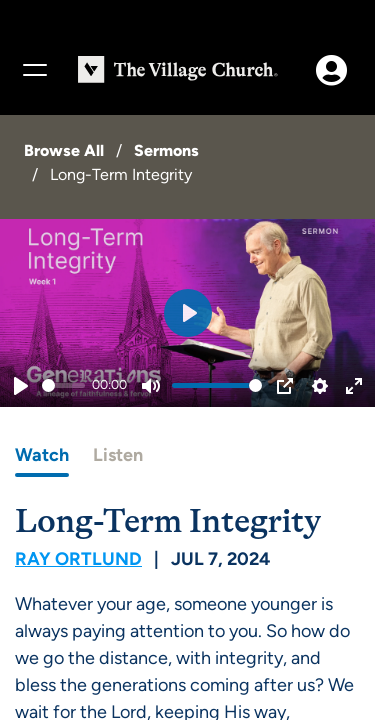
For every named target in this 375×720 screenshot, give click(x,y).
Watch (42, 455)
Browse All (64, 150)
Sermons (166, 150)
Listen (118, 455)
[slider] (63, 385)
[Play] (21, 386)
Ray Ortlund (78, 559)
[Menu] (34, 70)
